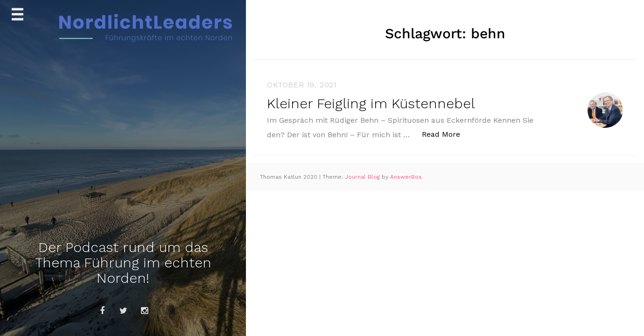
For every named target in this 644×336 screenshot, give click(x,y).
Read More (446, 134)
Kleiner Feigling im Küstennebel (371, 103)
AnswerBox (406, 177)
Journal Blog (363, 177)
